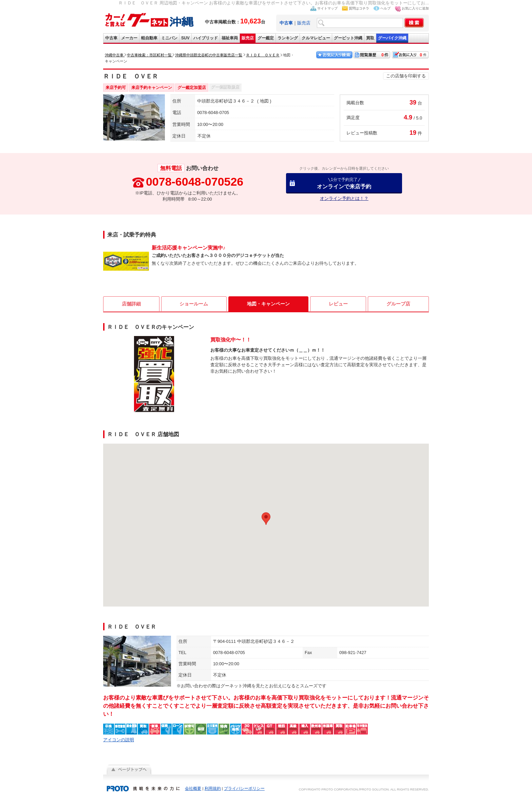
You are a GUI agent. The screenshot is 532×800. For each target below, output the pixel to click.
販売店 (304, 23)
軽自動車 (149, 38)
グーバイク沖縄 (392, 38)
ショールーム (194, 304)
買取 (370, 38)
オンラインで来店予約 (344, 183)
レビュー (338, 304)
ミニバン (169, 38)
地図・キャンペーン (268, 304)
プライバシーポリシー (244, 788)
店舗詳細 (131, 304)
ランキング (288, 38)
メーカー (129, 38)
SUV (185, 38)
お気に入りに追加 (415, 8)
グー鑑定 (266, 38)
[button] (266, 519)
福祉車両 (230, 38)
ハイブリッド (206, 38)
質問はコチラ (359, 8)
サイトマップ (327, 8)
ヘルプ (385, 8)
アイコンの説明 (119, 740)
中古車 (111, 38)
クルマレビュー (316, 38)
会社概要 (193, 788)
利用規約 (213, 788)
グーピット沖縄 (348, 38)
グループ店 (398, 304)
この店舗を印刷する (406, 76)
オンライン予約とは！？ (344, 198)
